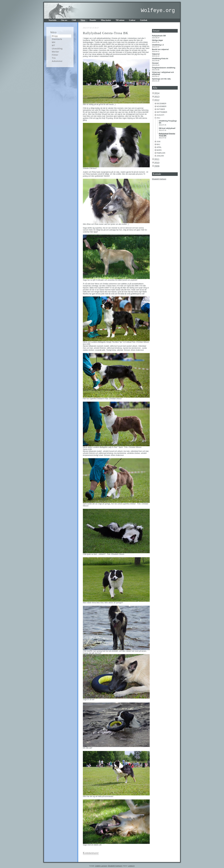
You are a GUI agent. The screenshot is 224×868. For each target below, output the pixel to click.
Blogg (55, 36)
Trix (54, 58)
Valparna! (156, 54)
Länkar (132, 20)
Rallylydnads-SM (159, 36)
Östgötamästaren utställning (164, 68)
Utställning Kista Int (160, 59)
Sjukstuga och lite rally (162, 79)
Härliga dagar (158, 40)
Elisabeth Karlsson (159, 179)
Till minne (120, 20)
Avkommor (57, 61)
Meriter (55, 52)
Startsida (52, 20)
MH (54, 42)
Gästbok (144, 20)
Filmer (55, 55)
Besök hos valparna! (161, 49)
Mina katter (106, 20)
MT (53, 45)
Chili (74, 20)
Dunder (93, 20)
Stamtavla (57, 39)
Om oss (64, 20)
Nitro (83, 20)
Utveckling (57, 49)
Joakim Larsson (101, 866)
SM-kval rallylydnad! (167, 128)
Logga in (131, 866)
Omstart (155, 63)
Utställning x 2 (158, 45)
